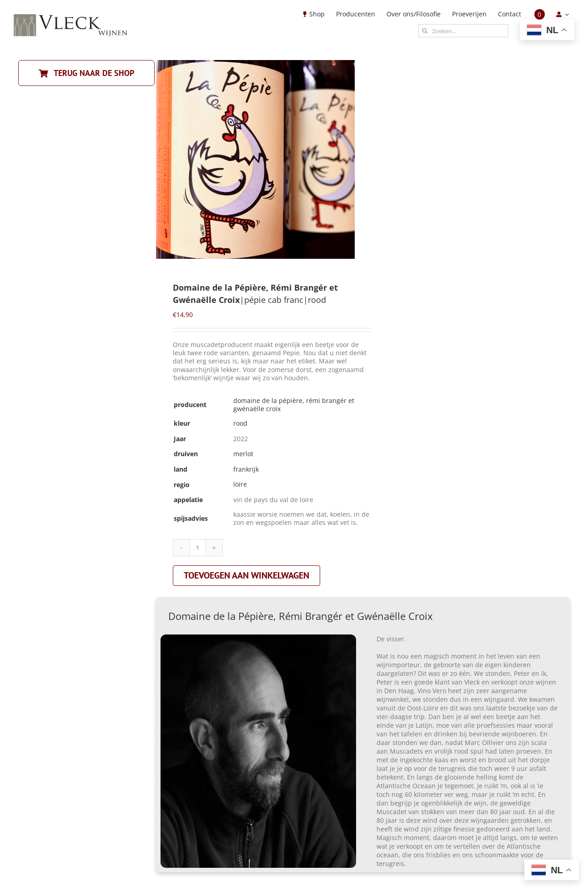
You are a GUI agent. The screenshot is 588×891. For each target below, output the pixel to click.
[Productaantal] (198, 548)
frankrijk (246, 469)
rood (240, 423)
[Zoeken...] (463, 31)
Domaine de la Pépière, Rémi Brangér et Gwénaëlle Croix (294, 405)
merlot (243, 454)
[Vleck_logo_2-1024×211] (70, 17)
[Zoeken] (425, 31)
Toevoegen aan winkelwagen (246, 575)
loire (240, 484)
